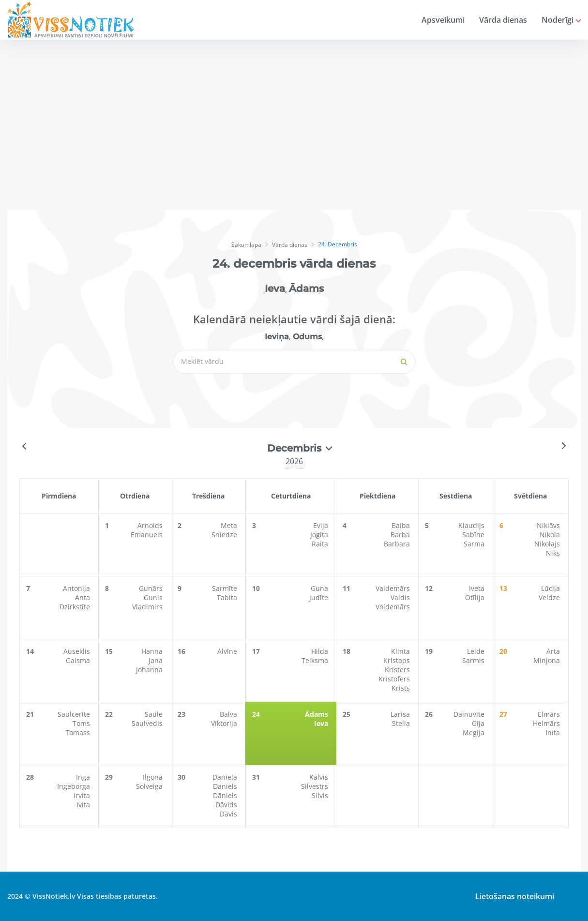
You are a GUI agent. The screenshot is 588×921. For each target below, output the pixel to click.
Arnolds (152, 525)
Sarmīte (227, 588)
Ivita (83, 805)
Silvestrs (317, 786)
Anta (83, 597)
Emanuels (149, 535)
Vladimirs (150, 607)
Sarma (475, 544)
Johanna (152, 670)
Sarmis (475, 660)
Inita (554, 732)
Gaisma (78, 660)
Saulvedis (150, 723)
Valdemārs (394, 588)
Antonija (76, 588)
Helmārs (547, 723)
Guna (321, 588)
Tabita (230, 597)
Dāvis (231, 814)
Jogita (321, 535)
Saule (156, 714)
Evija (323, 525)
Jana (158, 660)
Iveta (478, 588)
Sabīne (475, 535)
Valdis (402, 597)
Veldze (550, 597)
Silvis (322, 795)
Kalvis (321, 777)
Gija (480, 723)
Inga (83, 777)
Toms (81, 723)
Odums (307, 337)
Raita (322, 544)
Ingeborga (74, 786)
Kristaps (398, 660)
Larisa (402, 714)
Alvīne (230, 651)
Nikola (551, 535)
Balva (231, 714)
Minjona (548, 660)
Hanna (154, 651)
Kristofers (396, 679)
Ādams (306, 288)
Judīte (321, 597)
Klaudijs (473, 525)
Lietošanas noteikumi (512, 896)
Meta (232, 525)
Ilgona (155, 777)
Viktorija (227, 723)
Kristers (399, 670)
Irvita (82, 795)
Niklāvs (549, 525)
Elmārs (550, 714)
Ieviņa (277, 337)
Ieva (275, 288)
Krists (402, 688)
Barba (402, 535)
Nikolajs (548, 544)
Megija (475, 732)
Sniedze (227, 535)
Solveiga (152, 786)
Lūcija (551, 588)
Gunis (156, 597)
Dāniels (228, 795)
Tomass (78, 732)
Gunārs (153, 588)
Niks (554, 553)
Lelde (477, 651)
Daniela (228, 777)
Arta (554, 651)
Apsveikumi (443, 20)
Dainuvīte (470, 714)
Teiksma (317, 660)
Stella (402, 723)
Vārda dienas (503, 20)
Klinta (402, 651)
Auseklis (77, 651)
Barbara (398, 544)
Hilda (322, 651)
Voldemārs (394, 607)
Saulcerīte (74, 714)
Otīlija (476, 597)
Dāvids (229, 805)
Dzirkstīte (75, 607)
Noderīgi (561, 20)
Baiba (402, 525)
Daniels (228, 786)
